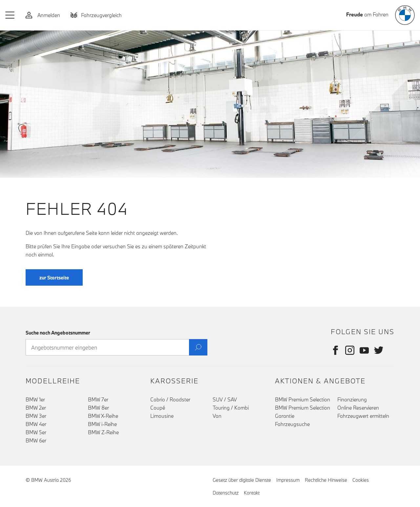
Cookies (361, 480)
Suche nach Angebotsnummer (58, 333)
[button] (10, 15)
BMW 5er (36, 432)
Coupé (158, 408)
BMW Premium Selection (303, 399)
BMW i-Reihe (102, 424)
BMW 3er (36, 416)
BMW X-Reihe (103, 416)
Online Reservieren (358, 408)
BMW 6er (36, 440)
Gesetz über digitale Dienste (242, 480)
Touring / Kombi (231, 408)
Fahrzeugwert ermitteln (363, 416)
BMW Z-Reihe (103, 432)
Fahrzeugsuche (292, 424)
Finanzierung (352, 399)
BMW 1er (35, 399)
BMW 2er (36, 408)
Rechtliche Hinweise (326, 480)
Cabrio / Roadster (170, 399)
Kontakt (252, 493)
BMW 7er (98, 399)
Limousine (162, 416)
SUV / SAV (225, 399)
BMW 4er (36, 424)
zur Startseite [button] (54, 278)
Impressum (288, 480)
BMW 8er (98, 408)
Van (217, 416)
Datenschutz (226, 493)
